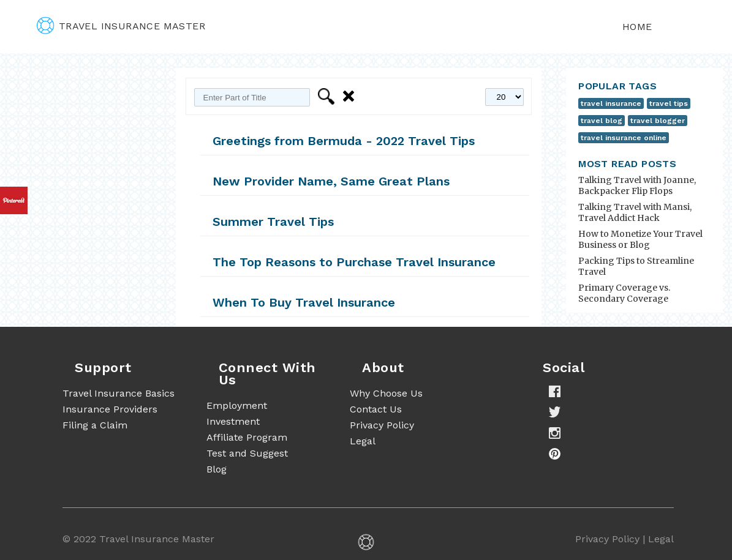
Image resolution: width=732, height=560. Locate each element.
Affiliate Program (247, 437)
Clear (351, 96)
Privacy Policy (382, 425)
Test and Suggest (247, 453)
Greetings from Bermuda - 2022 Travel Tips (344, 141)
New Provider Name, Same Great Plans (331, 181)
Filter (328, 96)
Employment (237, 405)
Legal (363, 441)
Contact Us (376, 409)
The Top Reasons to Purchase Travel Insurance (354, 262)
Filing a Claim (95, 425)
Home (637, 27)
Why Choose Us (386, 393)
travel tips (669, 103)
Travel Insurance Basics (119, 393)
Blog (217, 469)
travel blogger (658, 121)
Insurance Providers (110, 409)
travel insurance (611, 103)
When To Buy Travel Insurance (304, 302)
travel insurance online (624, 138)
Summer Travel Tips (273, 222)
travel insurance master (121, 26)
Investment (233, 421)
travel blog (602, 121)
